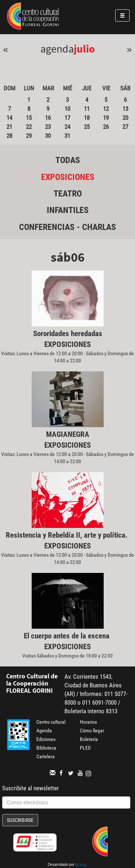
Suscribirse (20, 820)
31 (67, 136)
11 (87, 109)
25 (87, 127)
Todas (68, 160)
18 (87, 118)
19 (106, 118)
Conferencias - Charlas (67, 227)
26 (106, 127)
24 (67, 127)
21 (9, 127)
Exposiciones (68, 177)
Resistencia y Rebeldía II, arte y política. (67, 535)
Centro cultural (51, 722)
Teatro (68, 194)
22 (29, 127)
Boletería (89, 739)
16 (48, 118)
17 (67, 118)
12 (106, 109)
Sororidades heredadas (68, 334)
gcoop (81, 865)
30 (48, 136)
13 (125, 109)
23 (48, 127)
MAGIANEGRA (68, 434)
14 (9, 118)
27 (125, 127)
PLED (85, 748)
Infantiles (68, 210)
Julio (84, 49)
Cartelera (46, 756)
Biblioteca (46, 748)
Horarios (88, 722)
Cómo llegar (92, 731)
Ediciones (46, 739)
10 (67, 109)
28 (9, 136)
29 (29, 136)
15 (29, 118)
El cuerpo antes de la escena (67, 636)
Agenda (44, 731)
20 (125, 118)
